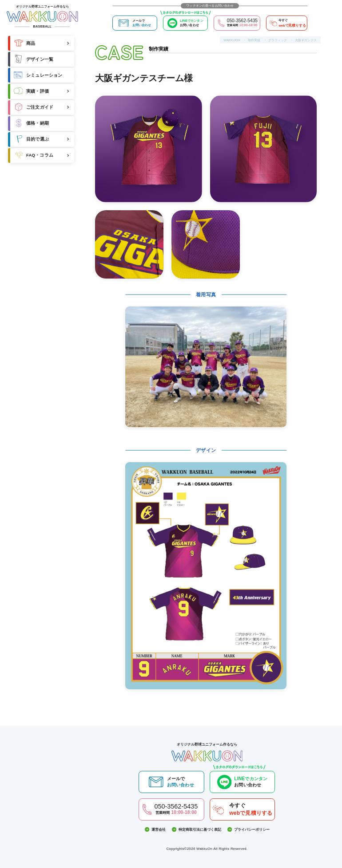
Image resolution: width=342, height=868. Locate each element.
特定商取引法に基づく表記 (197, 830)
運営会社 (155, 830)
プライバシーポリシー (249, 830)
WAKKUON (232, 40)
